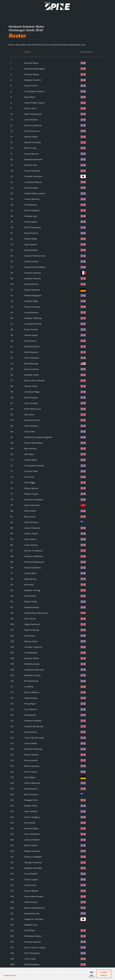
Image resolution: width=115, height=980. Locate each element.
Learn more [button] (10, 975)
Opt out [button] (91, 974)
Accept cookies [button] (104, 974)
